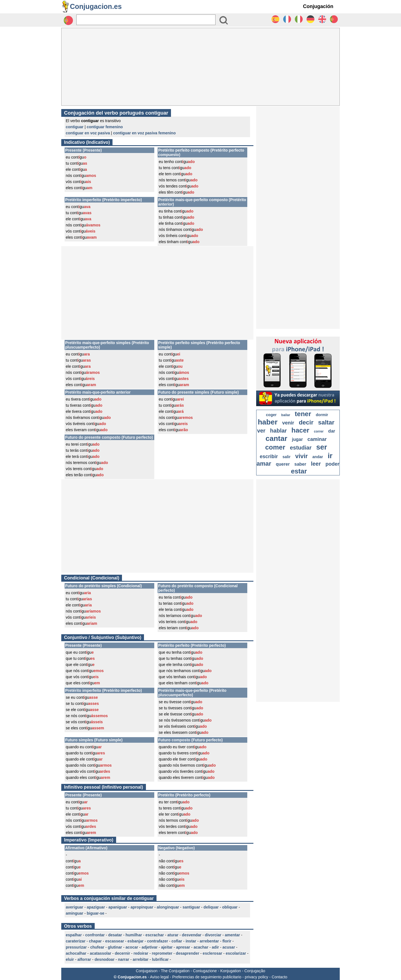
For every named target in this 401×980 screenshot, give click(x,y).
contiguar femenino (105, 127)
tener (303, 414)
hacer (300, 430)
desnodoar (105, 959)
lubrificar (160, 959)
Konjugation (231, 971)
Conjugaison (147, 971)
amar (264, 464)
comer (275, 447)
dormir (322, 415)
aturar (173, 935)
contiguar (75, 127)
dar (332, 431)
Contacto (280, 977)
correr (319, 431)
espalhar (74, 935)
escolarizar (236, 953)
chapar (95, 941)
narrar (124, 959)
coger (271, 415)
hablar (278, 431)
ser (321, 447)
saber (300, 464)
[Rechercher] (146, 20)
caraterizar (76, 941)
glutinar (115, 947)
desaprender (187, 953)
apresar (183, 947)
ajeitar (167, 947)
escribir (269, 456)
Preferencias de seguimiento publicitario (207, 977)
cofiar (177, 941)
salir (286, 457)
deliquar (211, 907)
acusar (229, 947)
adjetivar (150, 947)
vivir (301, 456)
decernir (122, 953)
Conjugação (255, 971)
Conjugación (318, 6)
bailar (286, 415)
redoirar (141, 953)
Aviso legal (159, 977)
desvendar (192, 935)
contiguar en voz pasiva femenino (144, 133)
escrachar (155, 935)
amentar (232, 935)
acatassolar (100, 953)
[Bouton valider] (224, 20)
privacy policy (256, 977)
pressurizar (76, 947)
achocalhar (76, 953)
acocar (132, 947)
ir (330, 456)
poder (332, 464)
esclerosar (212, 953)
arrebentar (209, 941)
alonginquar (168, 907)
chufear (97, 947)
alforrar (84, 959)
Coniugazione (205, 971)
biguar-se (95, 913)
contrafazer (157, 941)
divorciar (213, 935)
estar (299, 471)
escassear (115, 941)
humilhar (134, 935)
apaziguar (96, 907)
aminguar (74, 913)
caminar (317, 439)
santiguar (191, 907)
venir (288, 423)
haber (268, 422)
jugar (297, 439)
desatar (115, 935)
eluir (70, 959)
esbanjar (136, 941)
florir (227, 941)
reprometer (162, 953)
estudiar (301, 448)
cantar (277, 438)
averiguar (74, 907)
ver (261, 431)
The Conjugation (175, 971)
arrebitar (140, 959)
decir (306, 422)
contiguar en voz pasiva (88, 133)
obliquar (230, 907)
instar (191, 941)
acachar (201, 947)
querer (283, 464)
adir (216, 947)
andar (318, 457)
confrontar (95, 935)
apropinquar (142, 907)
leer (316, 464)
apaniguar (118, 907)
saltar (326, 422)
